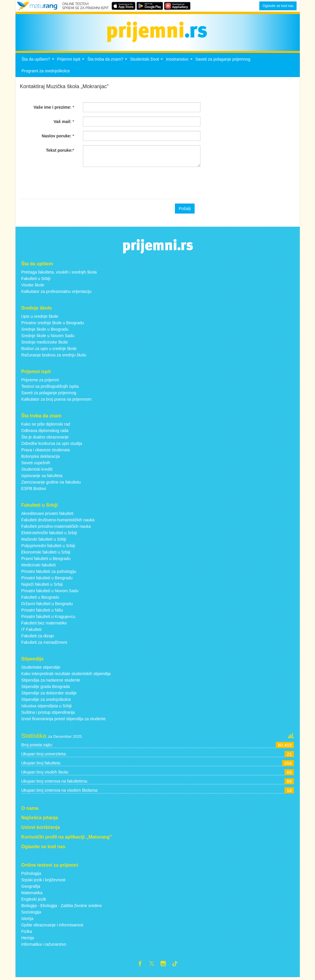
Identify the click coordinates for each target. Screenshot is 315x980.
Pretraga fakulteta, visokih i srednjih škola (59, 274)
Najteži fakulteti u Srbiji (42, 586)
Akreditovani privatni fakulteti (47, 515)
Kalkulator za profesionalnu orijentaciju (57, 293)
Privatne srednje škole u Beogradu (53, 325)
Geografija (31, 888)
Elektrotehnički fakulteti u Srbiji (49, 534)
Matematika (32, 894)
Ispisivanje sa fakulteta (42, 477)
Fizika (27, 933)
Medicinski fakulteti (39, 566)
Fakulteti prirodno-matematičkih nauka (56, 528)
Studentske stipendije (41, 669)
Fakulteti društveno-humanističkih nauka (58, 521)
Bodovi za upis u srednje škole (49, 350)
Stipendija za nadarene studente (51, 682)
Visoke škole (33, 287)
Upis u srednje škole (40, 318)
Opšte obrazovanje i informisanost (52, 926)
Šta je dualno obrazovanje (45, 438)
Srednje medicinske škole (45, 344)
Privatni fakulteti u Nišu (42, 612)
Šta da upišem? (39, 63)
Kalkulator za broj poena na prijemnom (57, 401)
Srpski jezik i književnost (44, 881)
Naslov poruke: (58, 138)
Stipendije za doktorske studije (49, 694)
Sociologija (31, 914)
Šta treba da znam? (108, 63)
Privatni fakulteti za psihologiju (49, 573)
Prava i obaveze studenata (46, 451)
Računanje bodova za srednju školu (54, 357)
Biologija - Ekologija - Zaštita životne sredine (62, 907)
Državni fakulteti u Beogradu (47, 605)
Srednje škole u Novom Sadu (48, 337)
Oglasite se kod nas (278, 6)
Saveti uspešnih (36, 464)
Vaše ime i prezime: (54, 109)
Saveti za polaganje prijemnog (223, 61)
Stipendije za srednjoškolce (46, 701)
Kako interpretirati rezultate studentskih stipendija (66, 675)
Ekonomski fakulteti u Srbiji (46, 554)
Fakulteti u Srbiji (36, 280)
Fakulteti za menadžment (44, 644)
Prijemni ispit (71, 63)
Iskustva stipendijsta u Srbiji (47, 707)
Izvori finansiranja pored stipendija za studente (64, 720)
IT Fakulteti (31, 631)
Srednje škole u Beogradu (45, 331)
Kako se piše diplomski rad (46, 426)
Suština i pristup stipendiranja (48, 714)
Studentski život (147, 63)
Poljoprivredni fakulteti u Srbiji (48, 547)
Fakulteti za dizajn (38, 637)
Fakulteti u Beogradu (40, 599)
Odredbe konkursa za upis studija (52, 445)
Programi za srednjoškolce (46, 73)
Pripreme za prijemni (40, 382)
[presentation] (64, 185)
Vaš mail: (64, 123)
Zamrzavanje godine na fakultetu (51, 484)
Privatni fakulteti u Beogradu (47, 579)
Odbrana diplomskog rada (45, 432)
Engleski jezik (34, 901)
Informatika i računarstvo (44, 946)
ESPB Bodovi (34, 490)
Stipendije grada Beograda (46, 688)
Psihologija (31, 875)
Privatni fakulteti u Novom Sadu (50, 592)
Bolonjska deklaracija (41, 458)
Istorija (27, 920)
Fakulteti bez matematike (44, 624)
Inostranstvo (180, 63)
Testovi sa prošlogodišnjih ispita (50, 388)
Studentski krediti (37, 471)
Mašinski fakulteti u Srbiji (44, 541)
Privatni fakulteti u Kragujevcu (48, 618)
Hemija (28, 939)
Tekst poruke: (60, 152)
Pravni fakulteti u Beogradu (46, 560)
